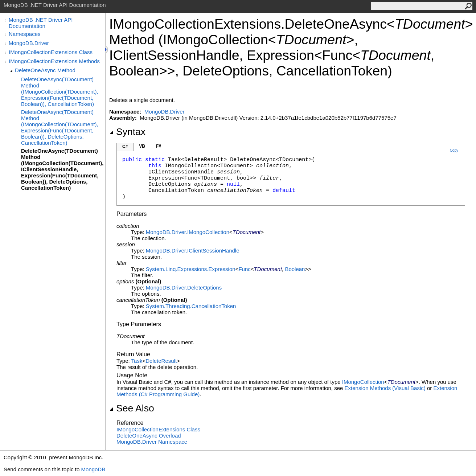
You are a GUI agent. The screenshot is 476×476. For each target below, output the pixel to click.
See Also (132, 408)
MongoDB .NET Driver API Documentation (41, 23)
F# (159, 146)
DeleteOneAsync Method (45, 70)
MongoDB (93, 469)
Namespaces (25, 34)
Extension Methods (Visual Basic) (385, 388)
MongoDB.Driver (29, 43)
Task (137, 361)
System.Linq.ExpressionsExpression (191, 269)
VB (142, 146)
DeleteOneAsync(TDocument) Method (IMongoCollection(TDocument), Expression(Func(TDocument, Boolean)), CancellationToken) (60, 92)
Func (244, 269)
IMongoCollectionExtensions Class (51, 52)
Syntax (127, 132)
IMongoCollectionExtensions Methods (54, 61)
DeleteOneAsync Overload (149, 436)
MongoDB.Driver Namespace (152, 442)
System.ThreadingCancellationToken (191, 306)
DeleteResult (161, 361)
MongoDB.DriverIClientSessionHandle (193, 251)
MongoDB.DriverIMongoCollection (188, 232)
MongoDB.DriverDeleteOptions (184, 288)
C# (125, 147)
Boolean (295, 269)
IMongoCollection (363, 382)
